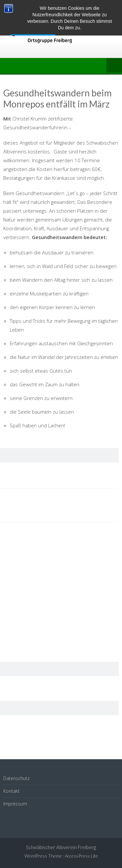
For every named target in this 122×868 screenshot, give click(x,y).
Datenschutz (16, 778)
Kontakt (11, 791)
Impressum (15, 804)
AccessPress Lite (81, 856)
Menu (114, 66)
